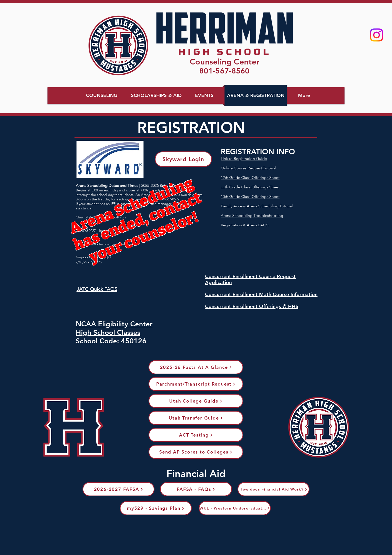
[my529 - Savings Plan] (156, 508)
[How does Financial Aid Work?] (273, 489)
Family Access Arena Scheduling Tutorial (257, 206)
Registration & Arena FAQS (245, 225)
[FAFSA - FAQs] (196, 489)
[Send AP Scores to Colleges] (196, 452)
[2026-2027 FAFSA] (118, 489)
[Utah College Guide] (196, 401)
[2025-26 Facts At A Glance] (196, 367)
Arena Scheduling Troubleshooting (252, 216)
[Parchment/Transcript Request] (196, 384)
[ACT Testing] (196, 435)
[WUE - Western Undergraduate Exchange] (235, 508)
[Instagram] (376, 35)
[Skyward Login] (183, 159)
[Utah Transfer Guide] (196, 418)
